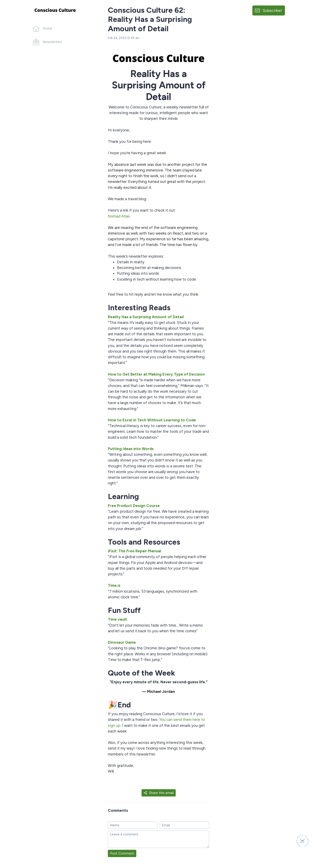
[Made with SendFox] (302, 841)
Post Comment (122, 853)
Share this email (159, 793)
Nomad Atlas (119, 216)
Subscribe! (272, 10)
